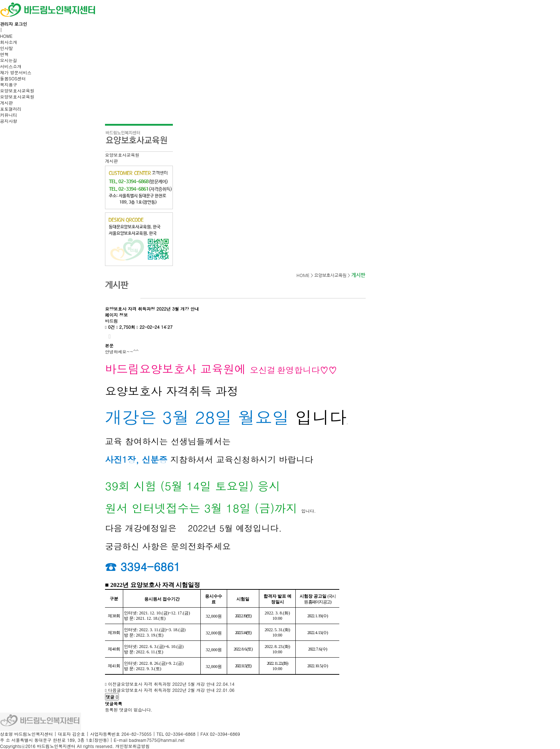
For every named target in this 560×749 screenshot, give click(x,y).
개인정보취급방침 (132, 746)
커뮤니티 (9, 115)
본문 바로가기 (0, 0)
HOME (6, 36)
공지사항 (9, 121)
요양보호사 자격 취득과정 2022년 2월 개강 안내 (168, 690)
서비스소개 (11, 66)
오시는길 (9, 60)
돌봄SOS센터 (13, 78)
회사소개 (9, 42)
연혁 (4, 54)
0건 (110, 327)
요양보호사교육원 (17, 91)
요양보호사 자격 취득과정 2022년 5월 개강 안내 (168, 684)
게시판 (6, 103)
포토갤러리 (11, 109)
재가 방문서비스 (16, 72)
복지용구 (9, 84)
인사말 (6, 48)
